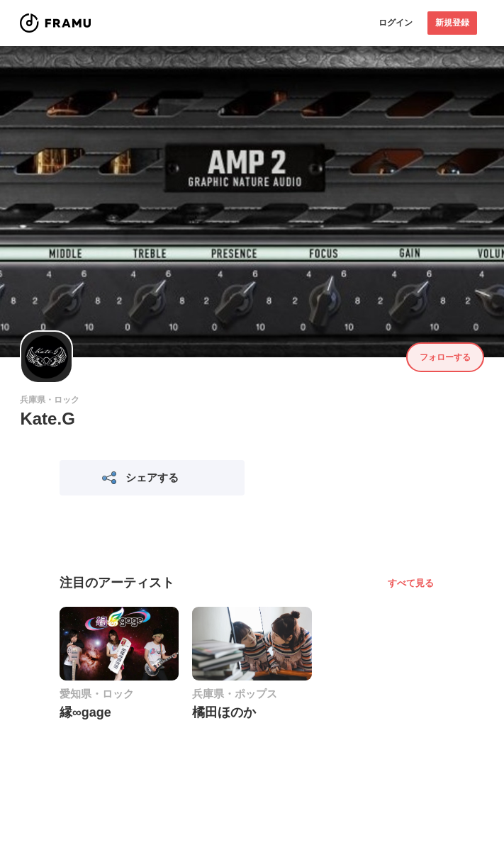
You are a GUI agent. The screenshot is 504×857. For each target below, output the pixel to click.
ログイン (396, 23)
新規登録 (452, 23)
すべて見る (411, 583)
